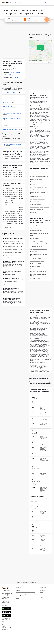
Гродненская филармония (36, 182)
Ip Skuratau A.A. (34, 185)
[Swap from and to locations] (25, 20)
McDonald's (33, 210)
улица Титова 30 (34, 190)
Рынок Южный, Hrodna (36, 264)
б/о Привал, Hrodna (35, 239)
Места (42, 592)
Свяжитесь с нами (6, 630)
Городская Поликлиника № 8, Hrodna (39, 233)
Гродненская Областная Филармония (39, 187)
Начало (8, 19)
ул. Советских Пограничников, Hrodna (39, 244)
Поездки (42, 598)
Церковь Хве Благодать (36, 179)
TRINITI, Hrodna (34, 258)
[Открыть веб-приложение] (6, 615)
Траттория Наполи (35, 207)
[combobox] (15, 20)
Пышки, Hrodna (34, 252)
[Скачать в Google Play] (6, 609)
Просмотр (21, 157)
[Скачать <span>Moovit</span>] (48, 3)
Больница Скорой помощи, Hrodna (38, 272)
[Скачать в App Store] (6, 612)
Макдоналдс (33, 212)
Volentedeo (33, 177)
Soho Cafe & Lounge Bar (36, 204)
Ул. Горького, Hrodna (35, 278)
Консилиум (40, 196)
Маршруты (43, 590)
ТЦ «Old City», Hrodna (35, 228)
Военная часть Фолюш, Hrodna (37, 266)
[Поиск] (47, 20)
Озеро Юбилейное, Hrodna (36, 231)
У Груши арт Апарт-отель (36, 202)
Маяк (45, 182)
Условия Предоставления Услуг (5, 623)
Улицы (42, 594)
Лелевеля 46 (33, 196)
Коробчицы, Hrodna (35, 269)
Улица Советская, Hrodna (36, 246)
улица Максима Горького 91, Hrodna (39, 249)
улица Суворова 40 (44, 207)
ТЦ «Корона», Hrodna (35, 236)
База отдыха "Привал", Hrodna (37, 261)
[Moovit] (5, 3)
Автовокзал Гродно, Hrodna (37, 241)
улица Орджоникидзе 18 (42, 177)
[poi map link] (41, 52)
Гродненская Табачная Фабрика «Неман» (40, 174)
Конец (29, 19)
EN (18, 598)
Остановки (43, 596)
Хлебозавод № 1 (40, 210)
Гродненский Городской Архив (37, 199)
